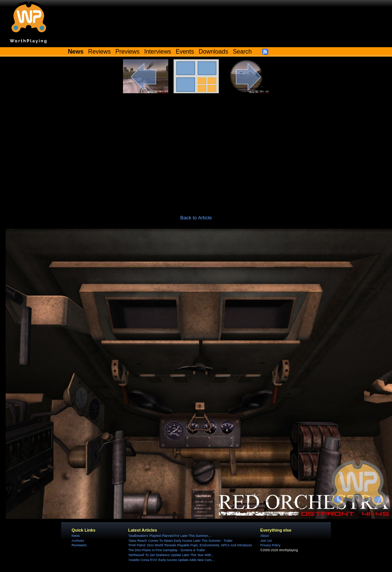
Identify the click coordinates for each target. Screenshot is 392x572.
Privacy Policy (270, 545)
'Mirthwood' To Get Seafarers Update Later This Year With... (171, 555)
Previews (128, 52)
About (264, 536)
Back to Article (196, 218)
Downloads (214, 52)
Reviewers (79, 545)
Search (242, 52)
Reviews (100, 52)
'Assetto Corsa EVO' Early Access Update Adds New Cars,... (172, 560)
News (76, 536)
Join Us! (266, 541)
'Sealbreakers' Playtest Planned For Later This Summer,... (170, 536)
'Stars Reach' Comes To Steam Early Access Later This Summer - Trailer (181, 541)
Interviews (158, 52)
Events (185, 52)
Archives (78, 541)
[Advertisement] (196, 150)
